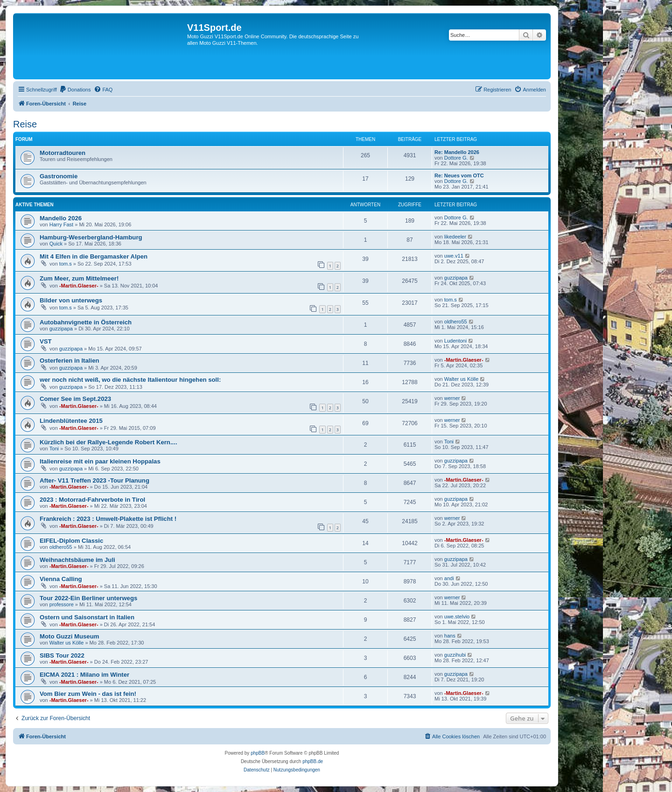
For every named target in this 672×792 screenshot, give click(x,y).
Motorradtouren (63, 153)
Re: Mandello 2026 (457, 152)
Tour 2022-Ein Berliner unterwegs (88, 598)
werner (452, 398)
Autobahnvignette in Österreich (86, 322)
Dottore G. (456, 158)
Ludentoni (455, 341)
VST (46, 341)
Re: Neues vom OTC (459, 175)
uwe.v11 (454, 256)
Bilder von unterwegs (71, 300)
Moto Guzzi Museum (69, 636)
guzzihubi (455, 655)
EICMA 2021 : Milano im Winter (84, 675)
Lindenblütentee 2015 (71, 421)
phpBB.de (313, 761)
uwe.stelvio (457, 617)
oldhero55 (456, 322)
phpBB (258, 753)
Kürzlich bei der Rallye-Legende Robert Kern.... (108, 442)
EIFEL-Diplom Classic (71, 541)
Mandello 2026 (61, 218)
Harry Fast (61, 224)
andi (449, 578)
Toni (54, 449)
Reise (25, 124)
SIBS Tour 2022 (62, 655)
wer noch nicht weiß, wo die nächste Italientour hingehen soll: (130, 380)
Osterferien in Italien (70, 361)
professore (62, 604)
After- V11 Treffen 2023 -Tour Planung (94, 480)
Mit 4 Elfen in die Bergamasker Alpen (94, 256)
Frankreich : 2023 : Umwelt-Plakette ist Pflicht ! (108, 519)
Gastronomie (59, 176)
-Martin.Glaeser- (79, 286)
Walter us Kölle (462, 379)
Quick (56, 244)
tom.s (66, 264)
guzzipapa (456, 278)
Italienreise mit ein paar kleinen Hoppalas (100, 461)
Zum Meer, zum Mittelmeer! (79, 278)
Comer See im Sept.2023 (75, 399)
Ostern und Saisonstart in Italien (87, 617)
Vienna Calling (61, 579)
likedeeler (455, 237)
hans (450, 636)
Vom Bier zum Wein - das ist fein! (88, 694)
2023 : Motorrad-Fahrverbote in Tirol (92, 500)
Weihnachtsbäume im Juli (77, 560)
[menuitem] (75, 90)
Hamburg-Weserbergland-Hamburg (91, 237)
